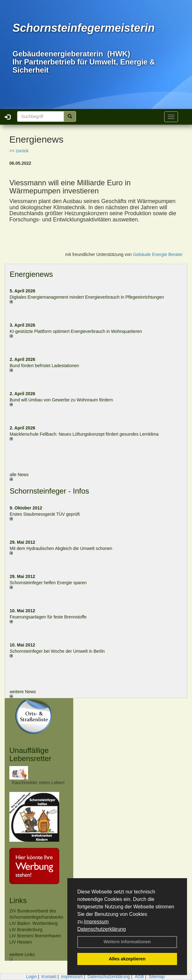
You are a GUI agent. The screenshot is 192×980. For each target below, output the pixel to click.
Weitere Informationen (127, 942)
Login (31, 977)
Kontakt (49, 977)
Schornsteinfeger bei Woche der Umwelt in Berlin (57, 651)
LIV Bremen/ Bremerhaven (35, 936)
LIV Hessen (21, 942)
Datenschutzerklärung (102, 929)
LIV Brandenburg (26, 930)
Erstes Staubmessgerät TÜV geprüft (45, 514)
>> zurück (19, 151)
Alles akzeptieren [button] (127, 959)
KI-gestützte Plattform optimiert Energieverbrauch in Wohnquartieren (76, 331)
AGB (139, 977)
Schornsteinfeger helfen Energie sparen (48, 583)
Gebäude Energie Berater (158, 254)
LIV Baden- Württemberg (34, 923)
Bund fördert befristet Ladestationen (44, 366)
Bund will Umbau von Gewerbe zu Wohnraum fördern (61, 400)
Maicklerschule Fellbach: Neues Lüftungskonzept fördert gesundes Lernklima (84, 434)
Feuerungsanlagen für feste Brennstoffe (48, 617)
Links (18, 900)
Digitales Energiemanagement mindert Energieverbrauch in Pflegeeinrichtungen (87, 297)
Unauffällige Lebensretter (30, 754)
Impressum (96, 922)
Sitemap (157, 977)
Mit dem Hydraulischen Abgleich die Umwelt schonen (61, 548)
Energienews (31, 274)
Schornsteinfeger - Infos (49, 491)
